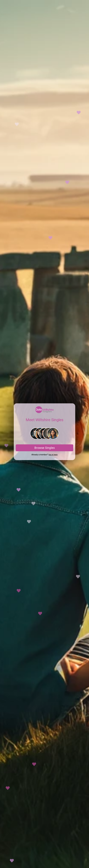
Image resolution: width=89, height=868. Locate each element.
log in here (53, 455)
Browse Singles (45, 448)
